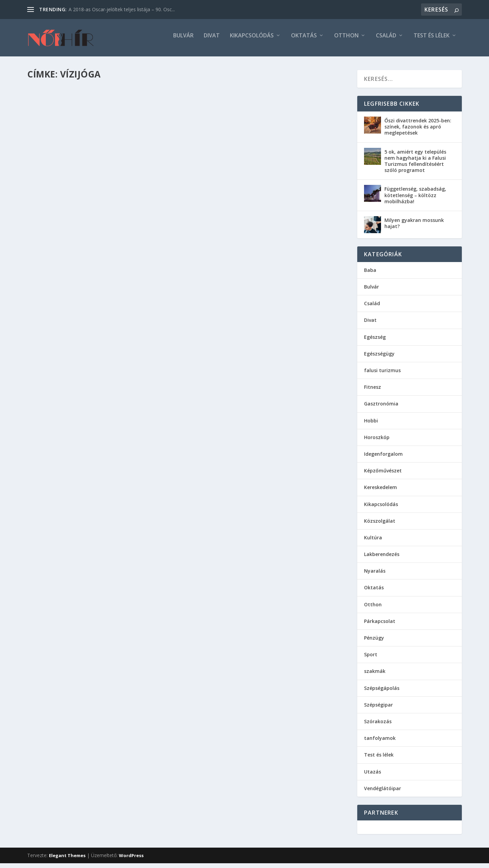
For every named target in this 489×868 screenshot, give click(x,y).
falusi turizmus (382, 375)
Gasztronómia (381, 408)
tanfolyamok (380, 743)
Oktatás (304, 41)
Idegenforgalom (383, 459)
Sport (371, 659)
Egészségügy (379, 358)
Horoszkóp (377, 442)
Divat (212, 41)
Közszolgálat (380, 526)
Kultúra (373, 542)
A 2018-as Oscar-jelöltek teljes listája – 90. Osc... (122, 9)
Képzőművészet (383, 475)
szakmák (375, 676)
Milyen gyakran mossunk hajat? (414, 228)
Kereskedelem (381, 492)
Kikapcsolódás (252, 41)
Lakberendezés (382, 559)
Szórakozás (378, 726)
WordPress (131, 860)
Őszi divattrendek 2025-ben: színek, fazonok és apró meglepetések (418, 131)
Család (386, 41)
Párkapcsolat (380, 626)
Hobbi (371, 425)
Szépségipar (378, 709)
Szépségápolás (382, 693)
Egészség (375, 342)
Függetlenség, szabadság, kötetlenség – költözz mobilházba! (415, 200)
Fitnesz (373, 392)
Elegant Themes (67, 860)
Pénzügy (374, 643)
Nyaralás (375, 576)
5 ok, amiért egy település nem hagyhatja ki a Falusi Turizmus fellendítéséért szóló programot (415, 166)
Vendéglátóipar (383, 793)
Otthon (346, 41)
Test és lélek (432, 41)
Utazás (373, 776)
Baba (370, 275)
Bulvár (183, 41)
